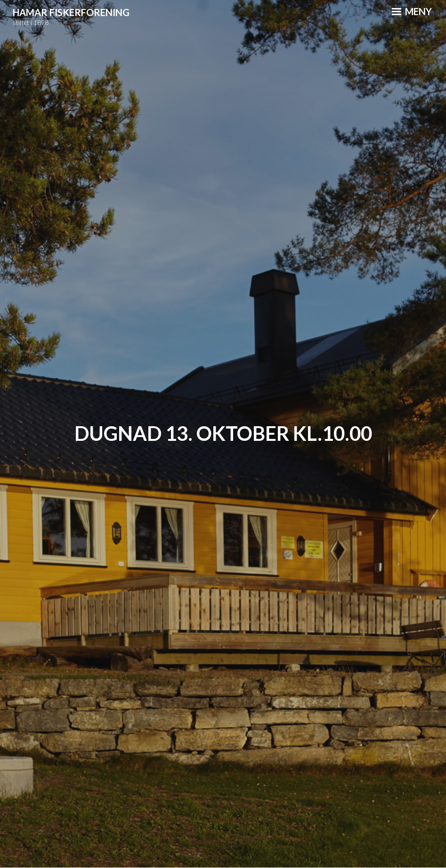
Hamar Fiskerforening (71, 12)
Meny (412, 11)
